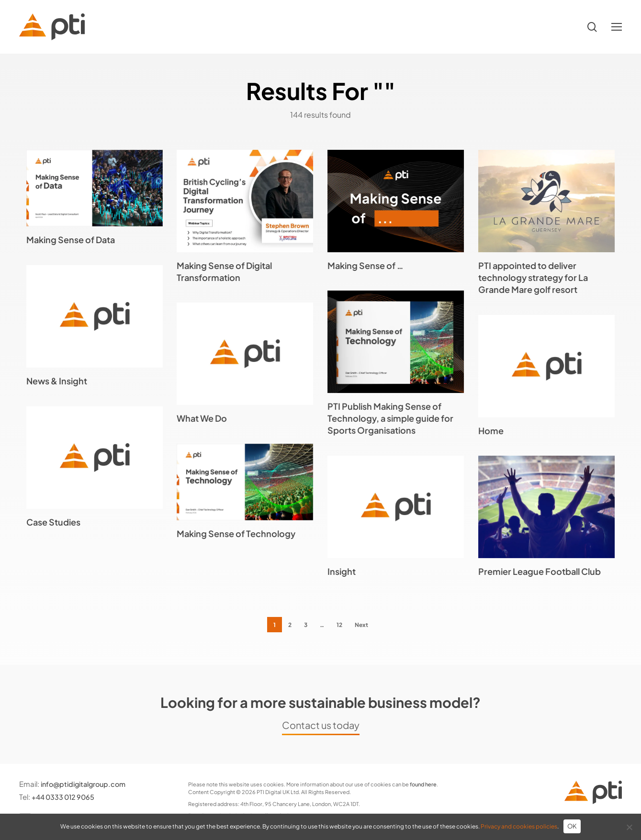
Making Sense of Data (71, 240)
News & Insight (57, 381)
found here (423, 784)
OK (572, 826)
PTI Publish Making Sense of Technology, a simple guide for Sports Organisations (390, 418)
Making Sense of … (365, 265)
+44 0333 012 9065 (65, 797)
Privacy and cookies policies (519, 826)
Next (361, 625)
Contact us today (321, 725)
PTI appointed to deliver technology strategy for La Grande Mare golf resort (533, 277)
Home (491, 431)
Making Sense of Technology (236, 533)
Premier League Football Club (540, 571)
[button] (617, 27)
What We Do (202, 418)
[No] (629, 827)
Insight (342, 571)
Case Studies (53, 522)
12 (339, 625)
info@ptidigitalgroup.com (87, 784)
